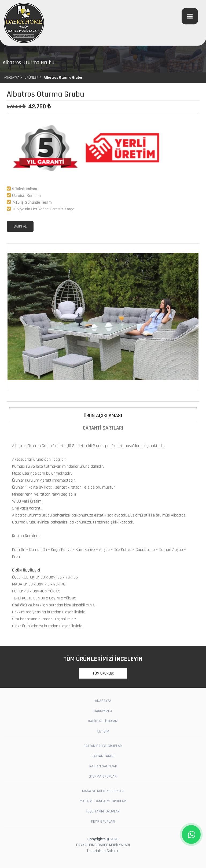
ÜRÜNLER (32, 78)
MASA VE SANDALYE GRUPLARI (103, 801)
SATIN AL (20, 226)
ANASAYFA (12, 78)
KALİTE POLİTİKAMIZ (103, 721)
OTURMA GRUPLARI (103, 777)
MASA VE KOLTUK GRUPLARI (103, 791)
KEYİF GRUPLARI (103, 822)
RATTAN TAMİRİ (103, 756)
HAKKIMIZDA (103, 711)
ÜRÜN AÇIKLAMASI (103, 416)
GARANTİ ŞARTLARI (103, 428)
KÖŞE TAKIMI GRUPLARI (103, 811)
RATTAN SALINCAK (103, 766)
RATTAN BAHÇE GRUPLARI (103, 746)
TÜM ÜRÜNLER (103, 673)
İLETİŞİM (103, 731)
